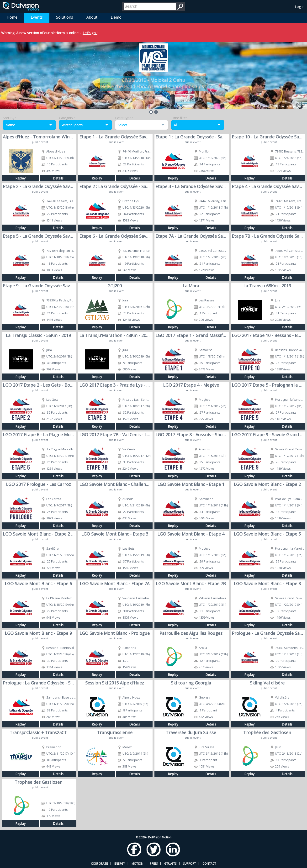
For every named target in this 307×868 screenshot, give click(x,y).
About (92, 17)
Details (58, 178)
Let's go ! (90, 33)
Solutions (65, 17)
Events (37, 17)
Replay (20, 178)
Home (12, 17)
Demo (116, 17)
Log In (300, 7)
